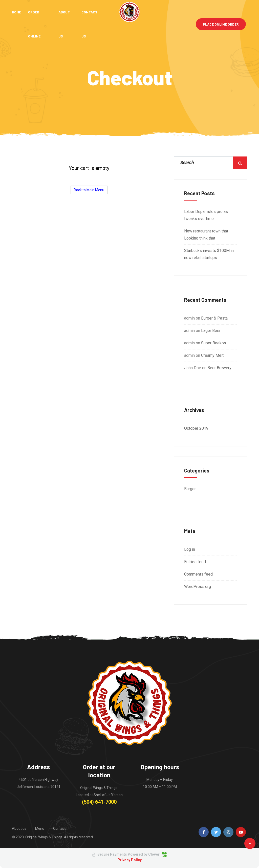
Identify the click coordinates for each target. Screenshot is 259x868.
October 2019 (196, 428)
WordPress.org (198, 587)
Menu (40, 828)
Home (16, 12)
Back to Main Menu (89, 190)
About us (19, 828)
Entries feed (195, 562)
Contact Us (90, 24)
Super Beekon (213, 343)
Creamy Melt (212, 355)
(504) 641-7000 (99, 802)
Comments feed (198, 574)
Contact (59, 828)
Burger (190, 489)
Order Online (34, 24)
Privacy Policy (130, 860)
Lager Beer (211, 331)
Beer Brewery (219, 368)
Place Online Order (221, 24)
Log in (190, 549)
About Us (64, 24)
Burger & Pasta (214, 318)
